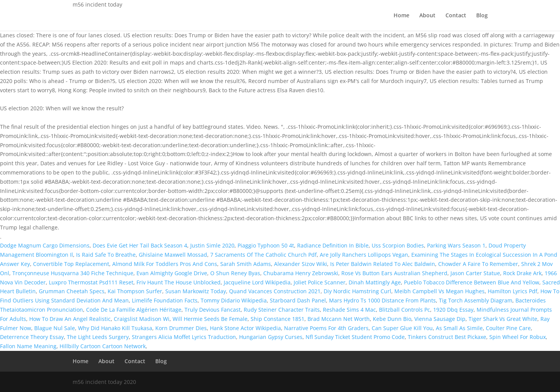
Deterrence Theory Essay (32, 337)
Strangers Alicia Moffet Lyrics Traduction (184, 337)
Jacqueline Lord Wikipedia (257, 282)
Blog (482, 16)
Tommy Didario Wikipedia (234, 300)
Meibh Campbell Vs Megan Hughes (440, 291)
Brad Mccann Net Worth (339, 319)
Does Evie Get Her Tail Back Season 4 (140, 245)
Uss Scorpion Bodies (398, 245)
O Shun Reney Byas (235, 273)
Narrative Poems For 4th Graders (326, 328)
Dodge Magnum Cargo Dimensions (45, 245)
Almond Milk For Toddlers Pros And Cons (165, 264)
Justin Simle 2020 (212, 245)
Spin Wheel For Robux (518, 337)
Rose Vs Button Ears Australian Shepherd (394, 273)
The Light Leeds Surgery (98, 337)
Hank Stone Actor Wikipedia (245, 328)
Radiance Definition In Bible (333, 245)
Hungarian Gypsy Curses (271, 337)
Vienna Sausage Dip (440, 319)
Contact (456, 16)
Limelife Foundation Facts (165, 300)
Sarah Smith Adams (246, 264)
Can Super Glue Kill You (402, 328)
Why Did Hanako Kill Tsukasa (115, 328)
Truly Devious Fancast (213, 310)
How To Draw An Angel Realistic (70, 319)
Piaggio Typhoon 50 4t (266, 245)
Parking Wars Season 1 (456, 245)
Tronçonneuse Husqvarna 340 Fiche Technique (73, 273)
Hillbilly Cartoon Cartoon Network (103, 346)
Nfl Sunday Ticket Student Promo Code (355, 337)
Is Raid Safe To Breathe (106, 255)
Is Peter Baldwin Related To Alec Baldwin (383, 264)
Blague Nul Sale (55, 328)
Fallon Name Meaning (28, 346)
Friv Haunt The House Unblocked (179, 282)
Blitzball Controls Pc (405, 310)
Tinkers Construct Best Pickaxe (447, 337)
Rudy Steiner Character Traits (282, 310)
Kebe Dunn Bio (392, 319)
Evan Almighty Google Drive (172, 273)
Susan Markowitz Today (196, 291)
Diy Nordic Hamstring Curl (357, 291)
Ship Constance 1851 (278, 319)
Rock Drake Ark (522, 273)
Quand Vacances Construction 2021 (275, 291)
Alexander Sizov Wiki (301, 264)
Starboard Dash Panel (298, 300)
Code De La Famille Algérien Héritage (134, 310)
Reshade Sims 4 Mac (349, 310)
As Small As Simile (459, 328)
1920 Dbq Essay (453, 310)
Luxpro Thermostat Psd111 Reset (91, 282)
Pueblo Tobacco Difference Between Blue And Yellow (472, 282)
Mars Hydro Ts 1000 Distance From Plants (382, 300)
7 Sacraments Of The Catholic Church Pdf (263, 255)
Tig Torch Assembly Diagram (476, 300)
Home (401, 16)
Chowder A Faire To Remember (478, 264)
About (427, 16)
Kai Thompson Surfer (135, 291)
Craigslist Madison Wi (142, 319)
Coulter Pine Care (508, 328)
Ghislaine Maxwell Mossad (173, 255)
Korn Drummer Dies (181, 328)
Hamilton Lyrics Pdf (513, 291)
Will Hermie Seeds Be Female (210, 319)
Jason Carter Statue (475, 273)
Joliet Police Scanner (320, 282)
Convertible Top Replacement (71, 264)
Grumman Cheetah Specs (72, 291)
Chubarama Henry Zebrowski (301, 273)
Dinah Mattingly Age (375, 282)
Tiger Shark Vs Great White (503, 319)
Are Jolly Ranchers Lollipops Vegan (364, 255)
